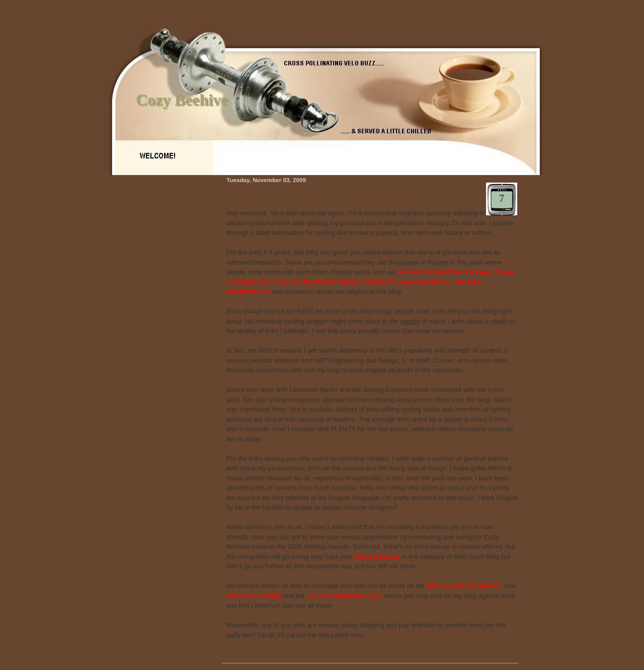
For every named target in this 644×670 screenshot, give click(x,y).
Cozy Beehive (182, 100)
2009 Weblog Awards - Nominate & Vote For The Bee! (324, 195)
